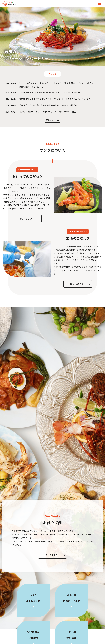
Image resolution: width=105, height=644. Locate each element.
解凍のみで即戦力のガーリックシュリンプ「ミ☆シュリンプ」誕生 (48, 112)
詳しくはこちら (26, 219)
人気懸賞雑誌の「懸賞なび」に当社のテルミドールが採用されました (49, 93)
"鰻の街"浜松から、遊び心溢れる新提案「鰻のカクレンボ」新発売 (48, 105)
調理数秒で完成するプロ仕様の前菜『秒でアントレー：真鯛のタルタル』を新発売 (55, 99)
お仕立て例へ (52, 555)
